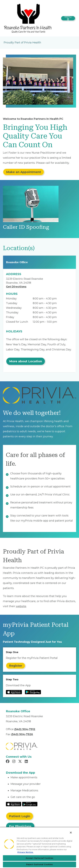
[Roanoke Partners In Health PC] (28, 18)
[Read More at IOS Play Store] (14, 804)
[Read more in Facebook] (8, 762)
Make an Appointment (24, 172)
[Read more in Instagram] (14, 762)
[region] (39, 847)
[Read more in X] (20, 762)
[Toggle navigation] (68, 18)
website (21, 606)
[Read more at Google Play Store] (33, 692)
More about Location (26, 361)
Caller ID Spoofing (26, 227)
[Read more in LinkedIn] (27, 762)
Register (16, 666)
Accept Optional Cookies (39, 858)
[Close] (71, 833)
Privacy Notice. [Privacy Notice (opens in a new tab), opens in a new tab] (25, 852)
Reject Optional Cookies (40, 864)
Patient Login (20, 816)
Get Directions (16, 287)
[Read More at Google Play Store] (30, 804)
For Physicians (20, 826)
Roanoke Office (17, 262)
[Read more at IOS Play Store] (14, 692)
